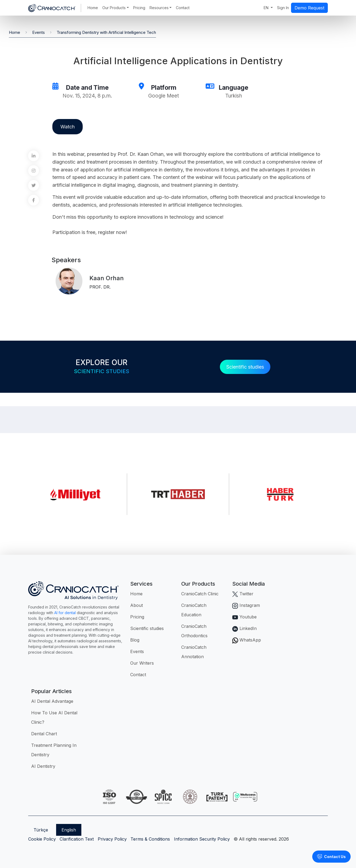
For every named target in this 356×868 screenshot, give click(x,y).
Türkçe (41, 830)
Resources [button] (159, 8)
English (69, 830)
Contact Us (331, 857)
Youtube (244, 617)
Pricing (139, 8)
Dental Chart (44, 734)
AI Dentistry (43, 766)
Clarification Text (77, 839)
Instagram (246, 605)
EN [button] (267, 8)
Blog (135, 640)
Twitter (243, 594)
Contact (183, 8)
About (137, 605)
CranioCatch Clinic (200, 594)
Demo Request (309, 8)
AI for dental (65, 613)
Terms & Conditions (150, 839)
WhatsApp (247, 640)
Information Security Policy (202, 839)
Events (39, 32)
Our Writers (142, 663)
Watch (68, 127)
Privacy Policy (112, 839)
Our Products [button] (114, 8)
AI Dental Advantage (52, 701)
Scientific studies (245, 367)
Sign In (283, 8)
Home (93, 8)
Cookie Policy (42, 839)
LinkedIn (244, 628)
